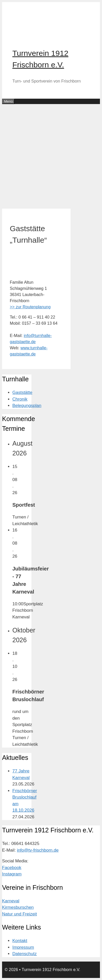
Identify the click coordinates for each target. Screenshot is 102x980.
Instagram (12, 874)
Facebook (12, 868)
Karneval (11, 901)
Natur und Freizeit (19, 914)
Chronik (20, 399)
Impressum (23, 947)
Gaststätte (22, 392)
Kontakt (20, 941)
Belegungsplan (27, 406)
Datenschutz (25, 954)
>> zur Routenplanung (30, 307)
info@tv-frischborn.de (38, 850)
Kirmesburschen (18, 907)
